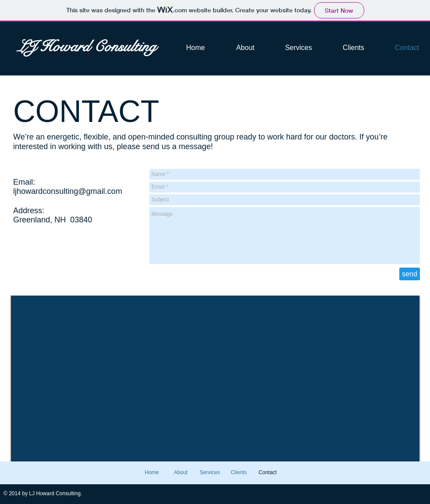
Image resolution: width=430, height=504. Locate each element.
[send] (410, 274)
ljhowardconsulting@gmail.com (68, 191)
